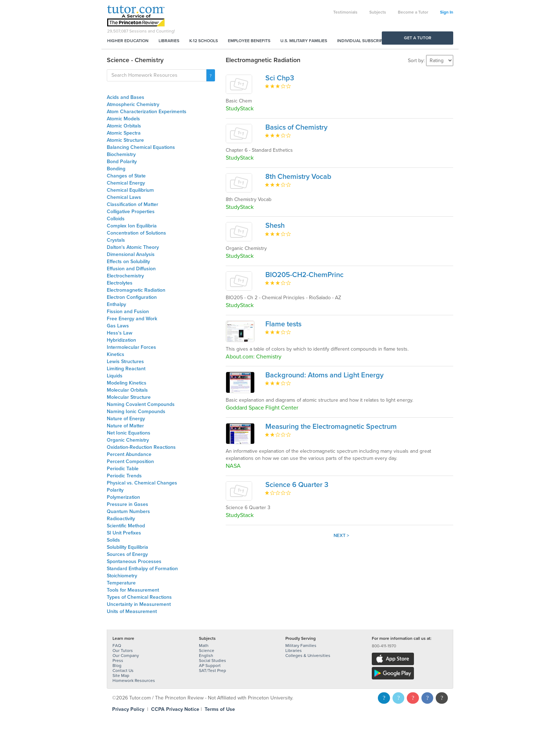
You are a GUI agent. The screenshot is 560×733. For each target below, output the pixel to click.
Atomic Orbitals (124, 126)
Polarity (115, 490)
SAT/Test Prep (212, 671)
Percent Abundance (129, 454)
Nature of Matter (125, 426)
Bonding (116, 169)
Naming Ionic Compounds (136, 411)
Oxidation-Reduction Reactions (141, 447)
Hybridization (121, 340)
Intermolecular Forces (131, 347)
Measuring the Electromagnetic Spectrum (331, 427)
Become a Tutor (413, 12)
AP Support (210, 666)
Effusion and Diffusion (131, 269)
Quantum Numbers (128, 511)
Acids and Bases (126, 97)
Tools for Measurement (133, 590)
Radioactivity (121, 519)
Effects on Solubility (128, 262)
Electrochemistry (125, 276)
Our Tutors (123, 651)
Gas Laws (118, 326)
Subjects (378, 12)
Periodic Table (123, 469)
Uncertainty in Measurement (139, 604)
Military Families (301, 646)
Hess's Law (120, 333)
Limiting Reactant (126, 369)
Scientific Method (126, 526)
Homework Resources (134, 681)
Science (207, 651)
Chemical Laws (124, 197)
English (206, 656)
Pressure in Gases (127, 504)
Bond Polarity (122, 162)
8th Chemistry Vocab (298, 177)
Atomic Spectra (124, 133)
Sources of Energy (127, 554)
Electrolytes (120, 283)
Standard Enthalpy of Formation (142, 569)
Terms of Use (220, 709)
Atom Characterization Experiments (147, 112)
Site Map (121, 676)
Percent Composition (130, 461)
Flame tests (283, 324)
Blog (117, 666)
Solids (113, 540)
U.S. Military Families (304, 41)
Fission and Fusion (128, 312)
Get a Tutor (418, 38)
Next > (341, 536)
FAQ (117, 646)
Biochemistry (121, 154)
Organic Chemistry (128, 440)
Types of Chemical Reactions (139, 597)
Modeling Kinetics (127, 383)
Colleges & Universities (308, 656)
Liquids (115, 376)
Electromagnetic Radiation (136, 290)
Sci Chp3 (280, 78)
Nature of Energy (126, 419)
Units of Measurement (132, 611)
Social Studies (212, 661)
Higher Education (128, 41)
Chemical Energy (126, 183)
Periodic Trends (124, 476)
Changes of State (126, 176)
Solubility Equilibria (127, 547)
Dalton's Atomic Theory (133, 247)
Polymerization (123, 497)
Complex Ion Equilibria (132, 226)
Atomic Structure (125, 140)
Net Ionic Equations (129, 433)
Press (118, 661)
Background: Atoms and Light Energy (324, 375)
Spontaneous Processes (134, 561)
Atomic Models (123, 119)
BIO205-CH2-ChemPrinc (304, 275)
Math (204, 646)
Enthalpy (116, 304)
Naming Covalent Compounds (141, 404)
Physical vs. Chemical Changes (142, 483)
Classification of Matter (132, 204)
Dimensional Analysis (131, 254)
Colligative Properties (131, 212)
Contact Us (123, 671)
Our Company (126, 656)
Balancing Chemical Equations (141, 147)
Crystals (116, 240)
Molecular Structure (129, 397)
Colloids (116, 219)
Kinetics (116, 354)
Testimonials (345, 12)
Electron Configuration (132, 297)
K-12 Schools (204, 41)
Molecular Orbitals (127, 390)
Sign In (447, 12)
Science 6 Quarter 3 (297, 485)
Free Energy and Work (132, 319)
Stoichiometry (122, 576)
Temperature (121, 583)
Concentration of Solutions (136, 233)
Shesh (275, 226)
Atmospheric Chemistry (133, 104)
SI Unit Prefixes (124, 533)
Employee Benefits (249, 41)
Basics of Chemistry (296, 127)
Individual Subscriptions (366, 41)
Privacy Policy (128, 709)
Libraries (169, 41)
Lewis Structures (125, 362)
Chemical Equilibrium (130, 190)
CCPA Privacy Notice (175, 709)
